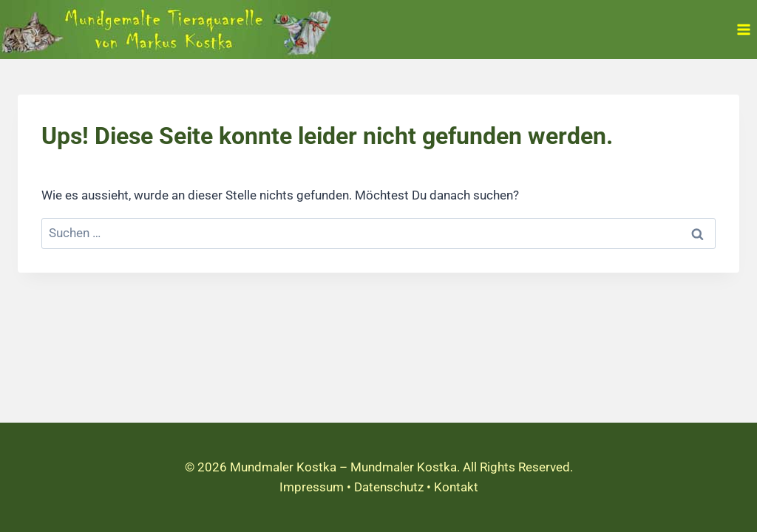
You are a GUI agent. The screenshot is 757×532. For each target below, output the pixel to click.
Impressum (312, 487)
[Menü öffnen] (743, 29)
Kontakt (456, 487)
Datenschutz (389, 487)
